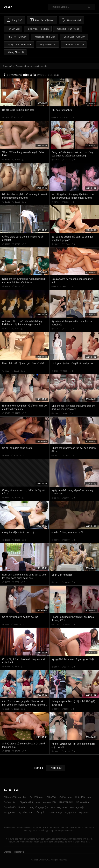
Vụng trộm (70, 813)
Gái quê (40, 812)
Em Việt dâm (10, 802)
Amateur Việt (50, 802)
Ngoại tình (84, 813)
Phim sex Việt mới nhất (15, 797)
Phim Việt (51, 797)
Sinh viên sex (66, 802)
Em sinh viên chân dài (14, 807)
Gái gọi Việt (9, 813)
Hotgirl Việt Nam (83, 797)
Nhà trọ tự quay (59, 807)
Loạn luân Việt (55, 813)
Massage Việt (77, 807)
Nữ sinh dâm (82, 802)
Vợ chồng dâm (26, 813)
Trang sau (55, 768)
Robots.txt (19, 852)
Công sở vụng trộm (38, 807)
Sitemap (7, 852)
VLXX (8, 7)
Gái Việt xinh (66, 797)
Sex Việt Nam (36, 797)
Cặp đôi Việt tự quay (30, 802)
